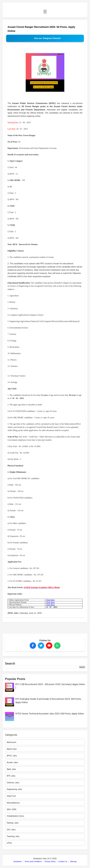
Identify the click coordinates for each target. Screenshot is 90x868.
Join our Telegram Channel (47, 38)
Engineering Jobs (14, 789)
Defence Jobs (13, 783)
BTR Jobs (11, 776)
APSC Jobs (13, 613)
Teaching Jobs (13, 836)
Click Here (50, 600)
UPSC (9, 843)
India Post (11, 796)
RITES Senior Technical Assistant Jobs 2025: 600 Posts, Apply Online (50, 714)
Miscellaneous (13, 803)
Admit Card (12, 749)
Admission (11, 742)
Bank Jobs (11, 769)
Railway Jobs (13, 823)
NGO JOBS (12, 809)
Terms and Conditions (33, 861)
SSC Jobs (11, 830)
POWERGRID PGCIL (16, 816)
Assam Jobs (12, 762)
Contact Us (63, 861)
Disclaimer (17, 861)
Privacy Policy (50, 861)
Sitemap (73, 861)
